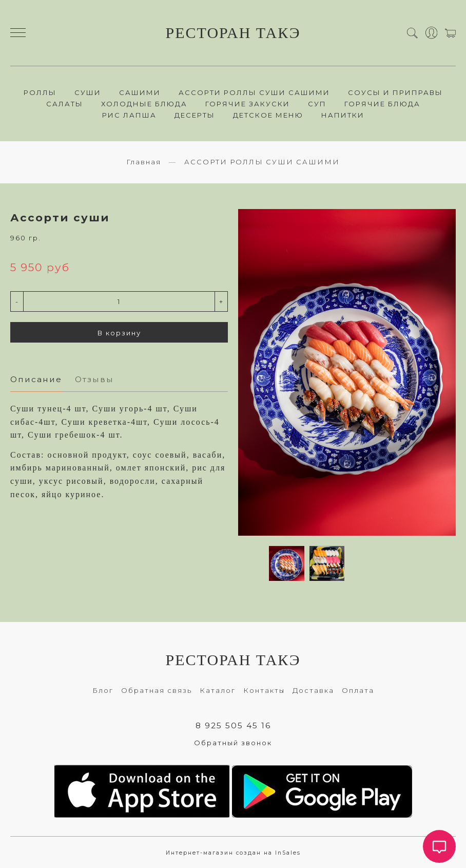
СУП (317, 104)
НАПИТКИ (343, 115)
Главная (144, 162)
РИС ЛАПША (129, 115)
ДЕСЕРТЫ (195, 115)
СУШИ (88, 92)
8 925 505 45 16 (233, 725)
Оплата (358, 690)
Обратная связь (157, 690)
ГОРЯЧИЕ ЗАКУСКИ (248, 104)
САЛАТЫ (65, 104)
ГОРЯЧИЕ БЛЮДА (382, 104)
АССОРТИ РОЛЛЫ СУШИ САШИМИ (254, 92)
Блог (103, 690)
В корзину (119, 333)
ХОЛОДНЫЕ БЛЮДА (144, 104)
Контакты (264, 690)
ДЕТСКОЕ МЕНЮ (268, 115)
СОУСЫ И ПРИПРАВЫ (395, 92)
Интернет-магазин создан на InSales (233, 853)
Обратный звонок (233, 743)
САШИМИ (140, 92)
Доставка (313, 690)
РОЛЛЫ (40, 92)
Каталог (218, 690)
